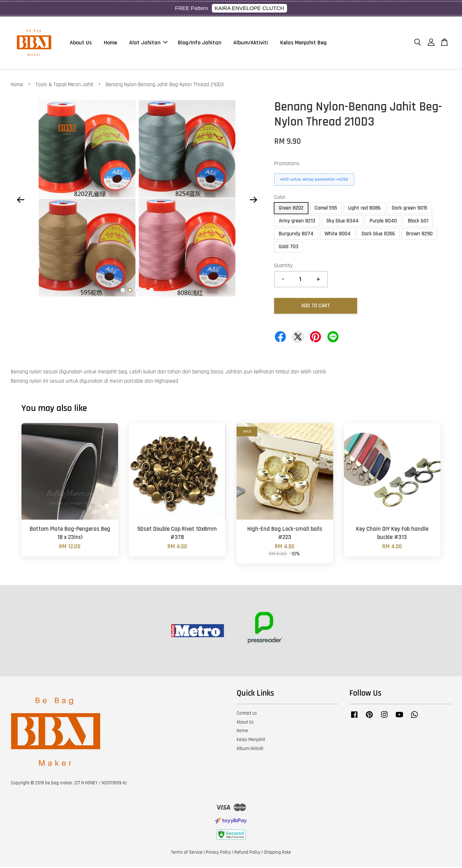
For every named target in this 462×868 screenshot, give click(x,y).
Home (110, 43)
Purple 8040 (383, 222)
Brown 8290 (419, 235)
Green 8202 (291, 209)
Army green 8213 (297, 222)
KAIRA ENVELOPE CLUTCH (249, 8)
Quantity (283, 267)
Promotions (287, 165)
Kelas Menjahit (251, 741)
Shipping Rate (277, 853)
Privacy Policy (218, 853)
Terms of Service (187, 853)
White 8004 (338, 235)
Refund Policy (247, 853)
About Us (81, 43)
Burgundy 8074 (296, 235)
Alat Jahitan (148, 43)
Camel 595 (326, 209)
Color (280, 198)
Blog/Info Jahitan (200, 43)
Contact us (247, 714)
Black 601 (418, 222)
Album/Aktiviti (251, 43)
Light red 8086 (364, 209)
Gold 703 (289, 248)
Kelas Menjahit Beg (303, 43)
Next (254, 201)
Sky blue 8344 (342, 222)
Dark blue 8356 (378, 235)
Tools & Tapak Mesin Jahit (64, 86)
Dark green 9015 (410, 209)
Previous (20, 201)
